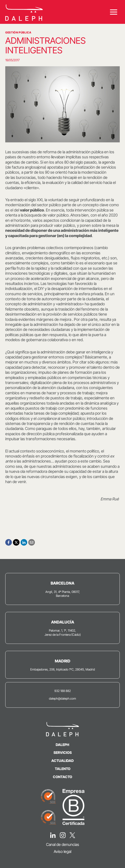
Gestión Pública (18, 32)
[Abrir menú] (113, 12)
